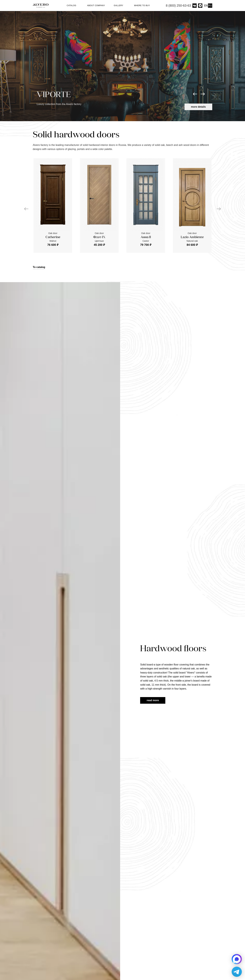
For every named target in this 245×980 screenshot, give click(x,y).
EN (206, 6)
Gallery (120, 6)
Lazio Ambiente (192, 237)
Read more (153, 700)
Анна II (146, 237)
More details (198, 107)
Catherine (53, 237)
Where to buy (142, 6)
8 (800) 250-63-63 (178, 6)
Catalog (73, 6)
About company (96, 6)
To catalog (39, 267)
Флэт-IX (99, 237)
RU (210, 6)
